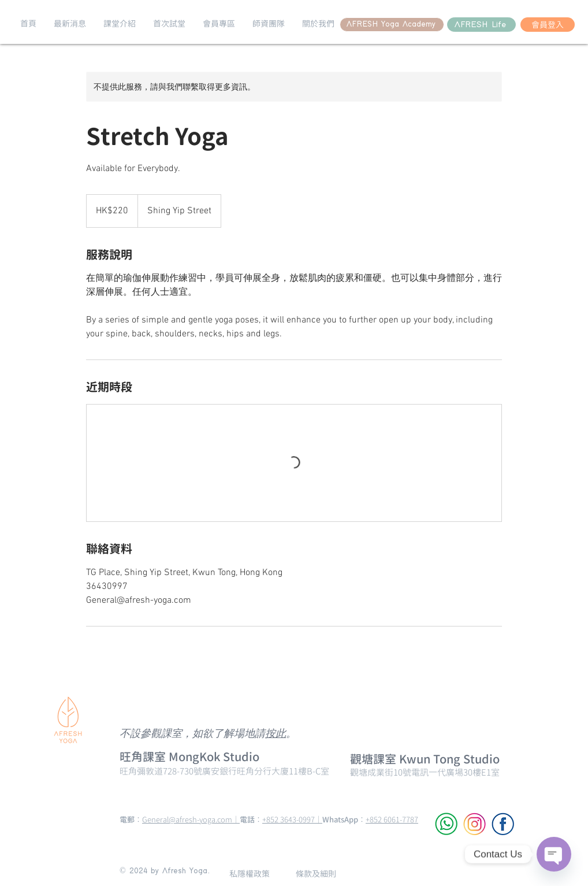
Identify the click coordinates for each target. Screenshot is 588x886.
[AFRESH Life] (481, 25)
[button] (70, 24)
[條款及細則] (316, 874)
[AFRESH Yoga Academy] (392, 25)
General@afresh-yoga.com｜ (191, 820)
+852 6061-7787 (392, 820)
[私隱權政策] (250, 874)
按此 (276, 734)
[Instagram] (475, 824)
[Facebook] (503, 824)
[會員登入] (548, 25)
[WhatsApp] (446, 824)
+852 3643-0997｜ (292, 820)
